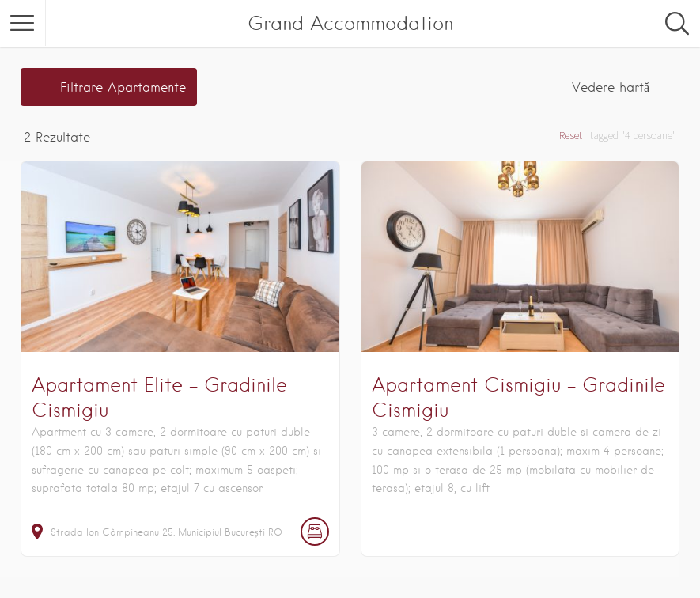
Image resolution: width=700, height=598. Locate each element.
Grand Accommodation (350, 23)
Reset (571, 135)
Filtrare (123, 87)
